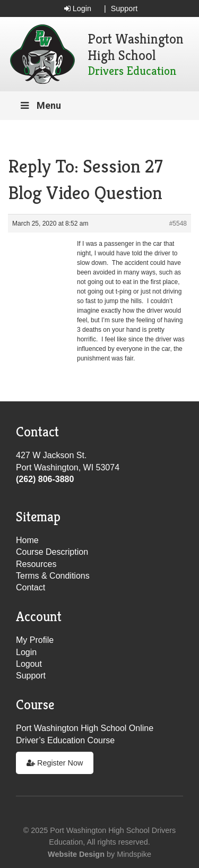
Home (27, 540)
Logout (29, 664)
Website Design (76, 854)
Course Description (52, 552)
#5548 (178, 224)
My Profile (35, 640)
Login (78, 8)
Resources (36, 564)
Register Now (55, 763)
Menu (40, 105)
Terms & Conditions (53, 576)
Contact (31, 587)
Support (124, 8)
